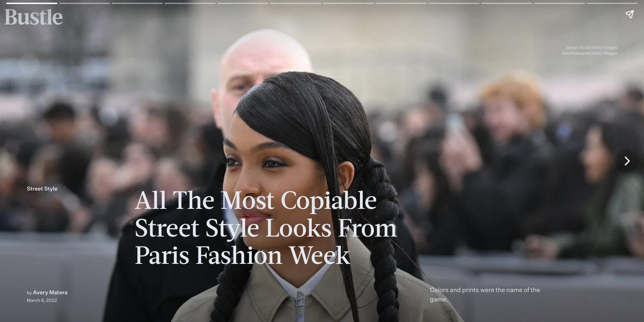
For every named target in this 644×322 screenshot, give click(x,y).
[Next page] (627, 161)
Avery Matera (51, 292)
